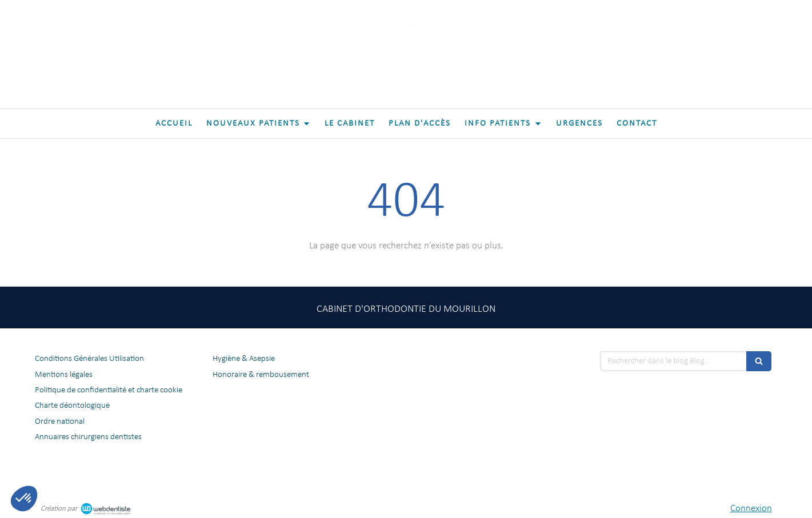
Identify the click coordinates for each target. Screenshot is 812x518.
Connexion (751, 509)
